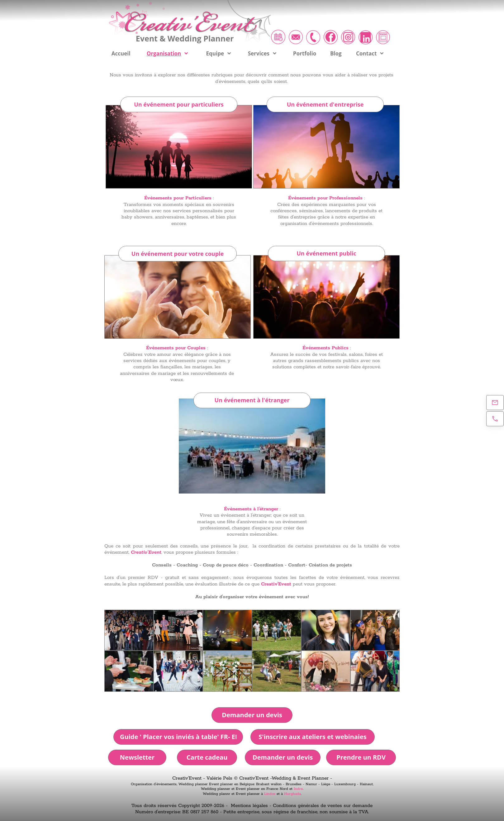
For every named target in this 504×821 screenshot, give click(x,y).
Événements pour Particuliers (178, 198)
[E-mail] (495, 403)
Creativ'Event (276, 584)
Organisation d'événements (154, 784)
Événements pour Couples (176, 348)
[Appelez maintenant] (495, 419)
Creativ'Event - (189, 778)
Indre (298, 789)
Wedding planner (193, 784)
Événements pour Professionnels (325, 198)
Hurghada (292, 794)
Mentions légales (249, 806)
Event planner (221, 784)
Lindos (270, 794)
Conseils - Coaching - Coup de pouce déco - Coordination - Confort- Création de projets (252, 565)
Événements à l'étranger (251, 509)
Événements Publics (326, 348)
